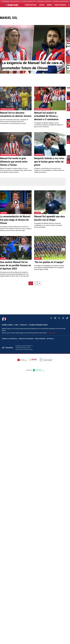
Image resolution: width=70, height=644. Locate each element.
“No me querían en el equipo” (49, 262)
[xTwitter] (59, 318)
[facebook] (51, 318)
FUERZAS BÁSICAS (60, 5)
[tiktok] (67, 318)
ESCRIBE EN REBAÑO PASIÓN (38, 325)
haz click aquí (51, 333)
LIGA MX (42, 5)
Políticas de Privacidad (26, 339)
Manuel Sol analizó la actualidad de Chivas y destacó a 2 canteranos (46, 116)
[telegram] (63, 318)
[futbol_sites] (8, 348)
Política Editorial (40, 339)
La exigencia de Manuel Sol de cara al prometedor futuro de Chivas (32, 66)
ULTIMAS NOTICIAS (31, 5)
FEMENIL (49, 5)
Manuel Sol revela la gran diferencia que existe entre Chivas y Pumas (14, 162)
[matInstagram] (55, 318)
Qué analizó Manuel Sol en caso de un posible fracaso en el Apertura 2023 (15, 265)
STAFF (16, 325)
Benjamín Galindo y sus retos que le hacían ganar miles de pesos (49, 162)
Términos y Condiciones (9, 339)
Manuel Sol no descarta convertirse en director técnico (16, 114)
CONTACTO (24, 325)
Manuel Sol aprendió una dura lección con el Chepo (49, 218)
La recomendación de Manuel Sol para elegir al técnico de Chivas (15, 220)
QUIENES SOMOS (7, 325)
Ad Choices (50, 339)
